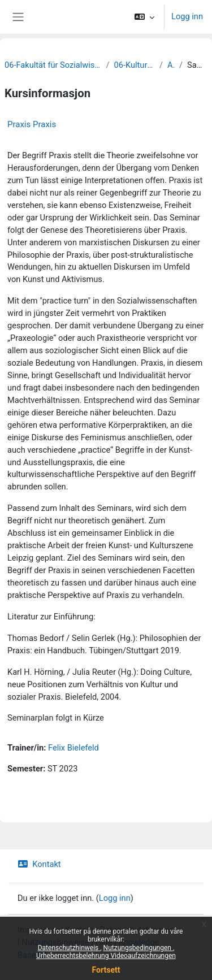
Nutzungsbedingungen (138, 948)
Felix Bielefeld (73, 748)
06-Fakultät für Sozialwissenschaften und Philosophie (53, 65)
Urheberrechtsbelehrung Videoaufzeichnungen (106, 956)
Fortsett (106, 970)
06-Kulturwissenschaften (135, 65)
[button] (144, 17)
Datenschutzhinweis (69, 948)
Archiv (171, 65)
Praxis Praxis (32, 124)
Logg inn (187, 16)
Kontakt (39, 864)
